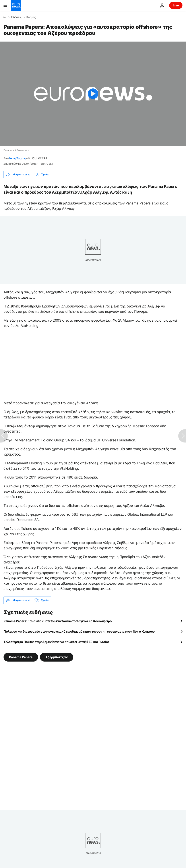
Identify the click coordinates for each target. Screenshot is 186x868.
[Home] (5, 17)
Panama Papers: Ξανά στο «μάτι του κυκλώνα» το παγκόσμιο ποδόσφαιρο (58, 621)
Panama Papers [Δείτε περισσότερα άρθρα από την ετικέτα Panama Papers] (21, 657)
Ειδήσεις (16, 17)
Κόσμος (31, 17)
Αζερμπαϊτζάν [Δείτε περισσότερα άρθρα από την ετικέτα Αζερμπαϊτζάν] (57, 657)
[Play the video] (93, 94)
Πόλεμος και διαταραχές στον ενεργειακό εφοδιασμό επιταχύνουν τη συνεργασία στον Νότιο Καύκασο (79, 631)
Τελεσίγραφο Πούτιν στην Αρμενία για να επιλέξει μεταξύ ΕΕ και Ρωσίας (57, 642)
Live (176, 5)
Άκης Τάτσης (17, 158)
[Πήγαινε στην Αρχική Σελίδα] (16, 5)
